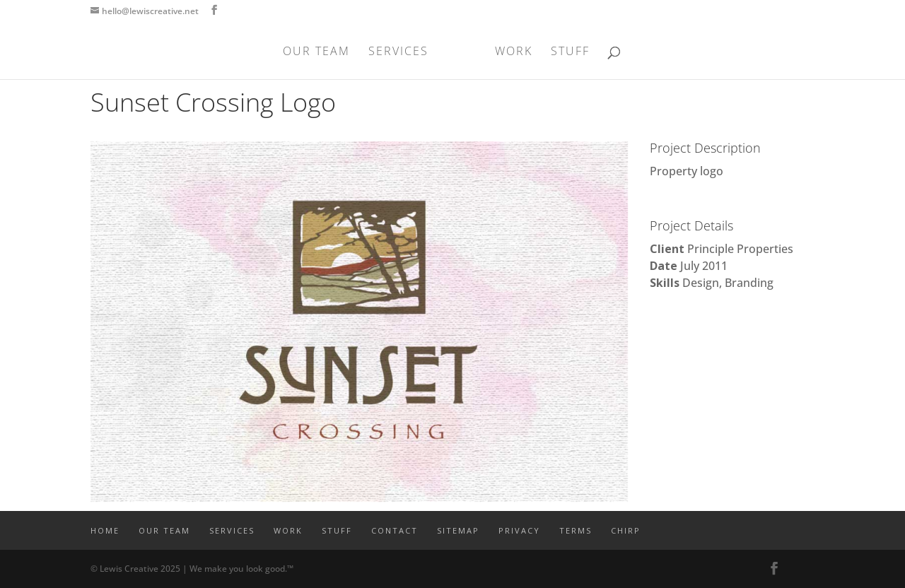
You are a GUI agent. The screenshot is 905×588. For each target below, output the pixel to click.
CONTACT (395, 530)
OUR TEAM (316, 52)
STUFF (570, 52)
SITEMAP (458, 530)
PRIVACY (519, 530)
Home (105, 530)
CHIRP (626, 530)
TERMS (576, 530)
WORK (514, 52)
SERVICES (398, 52)
